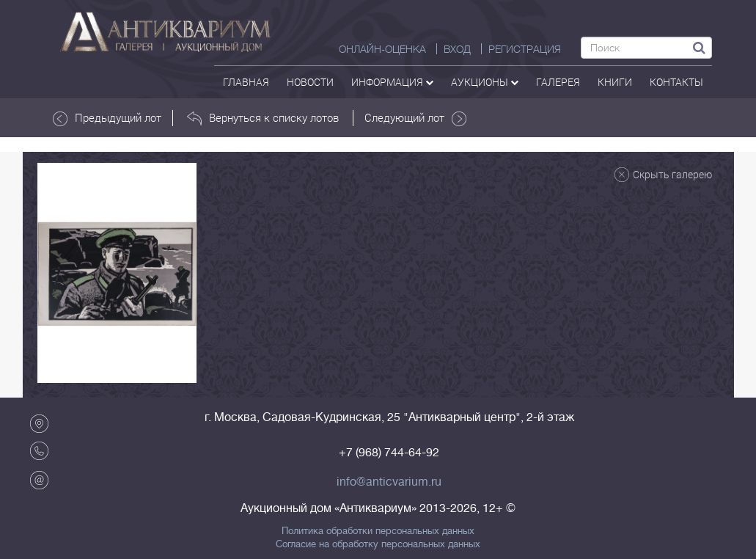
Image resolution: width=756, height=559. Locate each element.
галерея (558, 82)
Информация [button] (392, 82)
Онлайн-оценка (382, 49)
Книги (615, 82)
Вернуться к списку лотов (263, 118)
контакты (676, 82)
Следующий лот (415, 118)
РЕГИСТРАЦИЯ (525, 49)
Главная (246, 82)
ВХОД (457, 49)
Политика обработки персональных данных (378, 531)
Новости (310, 82)
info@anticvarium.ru (389, 482)
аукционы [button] (485, 82)
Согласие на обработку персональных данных (378, 544)
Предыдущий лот (107, 118)
